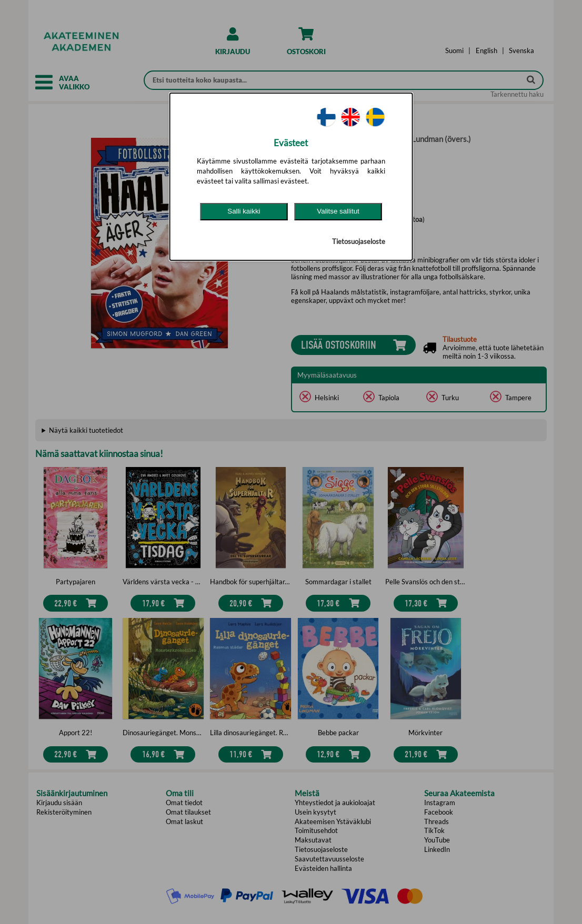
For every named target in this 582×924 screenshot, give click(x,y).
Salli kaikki (244, 211)
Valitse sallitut (338, 211)
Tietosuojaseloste (359, 241)
